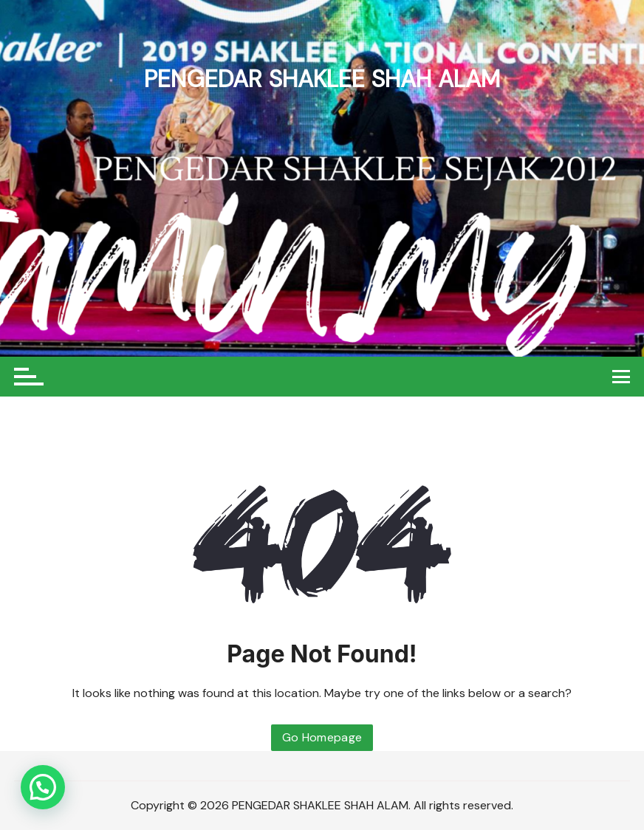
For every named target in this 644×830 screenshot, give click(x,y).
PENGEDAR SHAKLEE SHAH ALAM (322, 79)
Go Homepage (322, 737)
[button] (43, 787)
